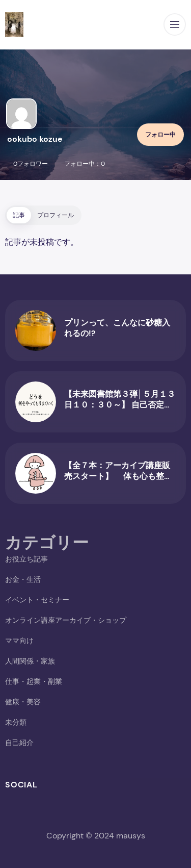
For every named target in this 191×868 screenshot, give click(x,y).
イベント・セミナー (37, 600)
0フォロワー (31, 164)
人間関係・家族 (30, 661)
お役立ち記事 (26, 559)
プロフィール (56, 215)
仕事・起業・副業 (34, 681)
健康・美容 (23, 702)
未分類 (16, 722)
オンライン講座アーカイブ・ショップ (66, 620)
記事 (19, 215)
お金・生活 (23, 579)
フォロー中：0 (85, 164)
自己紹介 (19, 743)
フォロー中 (160, 135)
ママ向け (19, 641)
